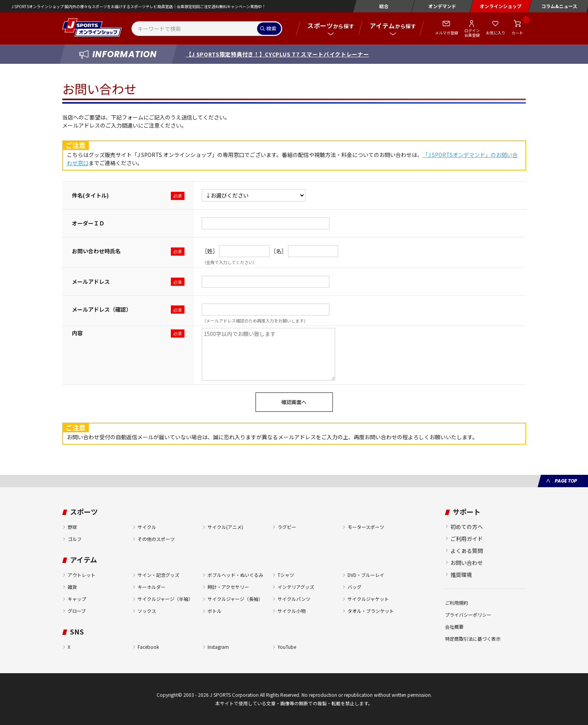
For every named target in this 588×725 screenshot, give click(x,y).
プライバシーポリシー (468, 615)
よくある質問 (467, 551)
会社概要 (454, 627)
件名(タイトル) (90, 195)
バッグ (355, 587)
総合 (384, 6)
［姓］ (210, 251)
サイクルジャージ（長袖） (235, 599)
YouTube (287, 647)
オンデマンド (442, 6)
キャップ (77, 599)
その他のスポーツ (156, 539)
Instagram (218, 647)
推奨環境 (461, 575)
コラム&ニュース (559, 6)
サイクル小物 (291, 611)
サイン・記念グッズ (159, 575)
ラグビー (287, 527)
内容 (77, 333)
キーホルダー (152, 587)
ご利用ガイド (467, 539)
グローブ (77, 611)
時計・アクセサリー (228, 587)
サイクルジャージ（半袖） (165, 599)
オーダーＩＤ (88, 223)
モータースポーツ (366, 527)
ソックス (147, 611)
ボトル (215, 611)
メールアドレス (91, 281)
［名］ (279, 251)
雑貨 (72, 587)
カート (517, 33)
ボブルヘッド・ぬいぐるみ (235, 575)
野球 (72, 527)
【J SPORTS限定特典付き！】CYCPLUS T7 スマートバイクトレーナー (278, 54)
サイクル (147, 527)
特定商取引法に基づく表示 (473, 639)
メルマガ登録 (447, 33)
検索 (271, 28)
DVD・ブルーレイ (366, 575)
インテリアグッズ (296, 587)
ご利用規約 (457, 603)
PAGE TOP (566, 481)
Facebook (148, 647)
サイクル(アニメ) (225, 527)
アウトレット (82, 575)
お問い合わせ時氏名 (96, 251)
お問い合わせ (467, 563)
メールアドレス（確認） (102, 309)
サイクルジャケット (368, 599)
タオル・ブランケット (371, 611)
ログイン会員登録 (472, 32)
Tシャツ (286, 575)
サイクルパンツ (294, 599)
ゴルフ (75, 539)
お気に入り (496, 33)
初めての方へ (467, 527)
